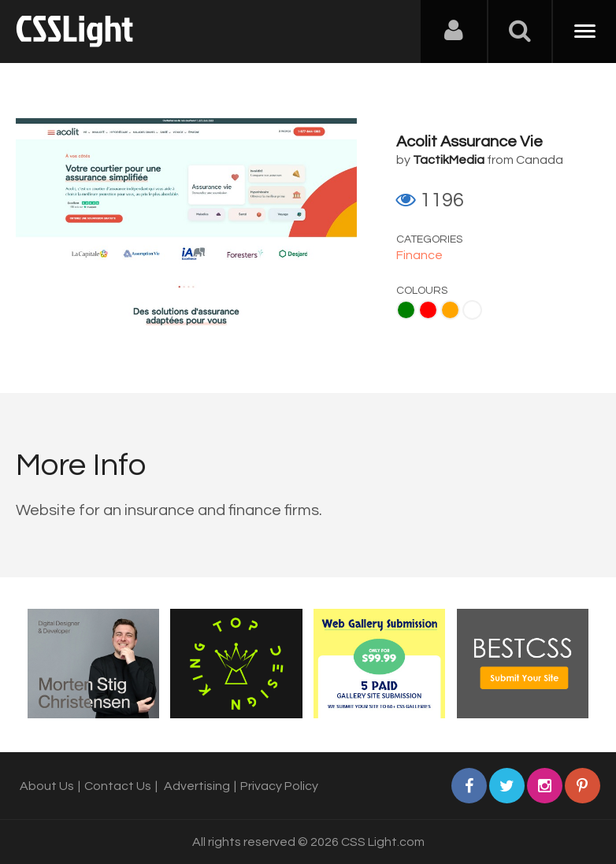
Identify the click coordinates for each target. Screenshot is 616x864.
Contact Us (118, 786)
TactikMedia (449, 160)
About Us (47, 786)
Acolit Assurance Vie (469, 142)
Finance (419, 255)
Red (428, 310)
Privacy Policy (279, 786)
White (472, 310)
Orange (450, 310)
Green (406, 310)
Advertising (197, 786)
